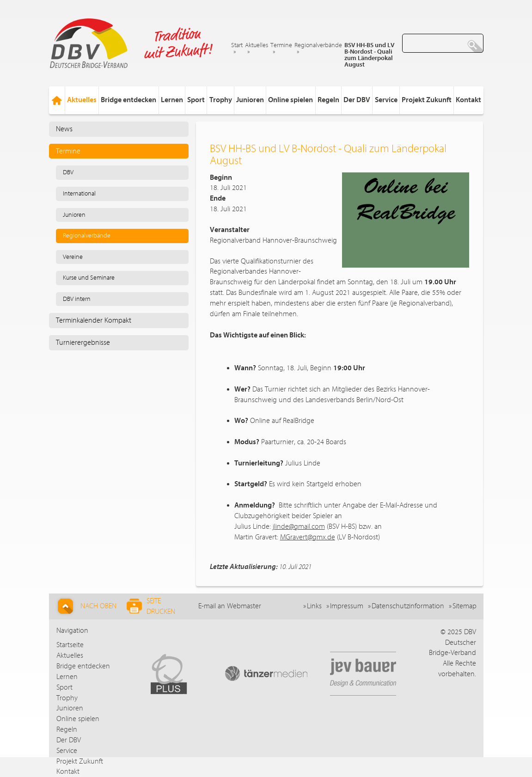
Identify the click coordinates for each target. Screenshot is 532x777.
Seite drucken (151, 606)
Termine (281, 45)
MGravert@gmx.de (308, 537)
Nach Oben (86, 606)
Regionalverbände (318, 45)
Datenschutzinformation (408, 606)
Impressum (347, 606)
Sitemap (465, 606)
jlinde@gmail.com (299, 526)
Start (237, 45)
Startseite (70, 645)
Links (314, 606)
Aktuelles (257, 45)
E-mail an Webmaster (230, 606)
